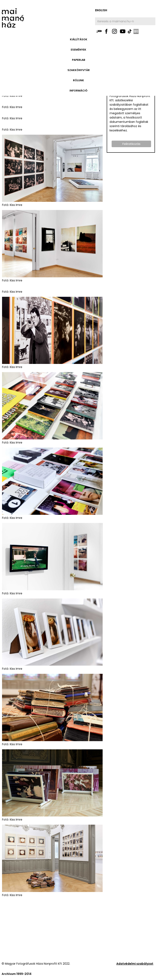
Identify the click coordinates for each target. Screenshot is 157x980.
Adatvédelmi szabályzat (135, 964)
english (101, 10)
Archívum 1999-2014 (17, 974)
